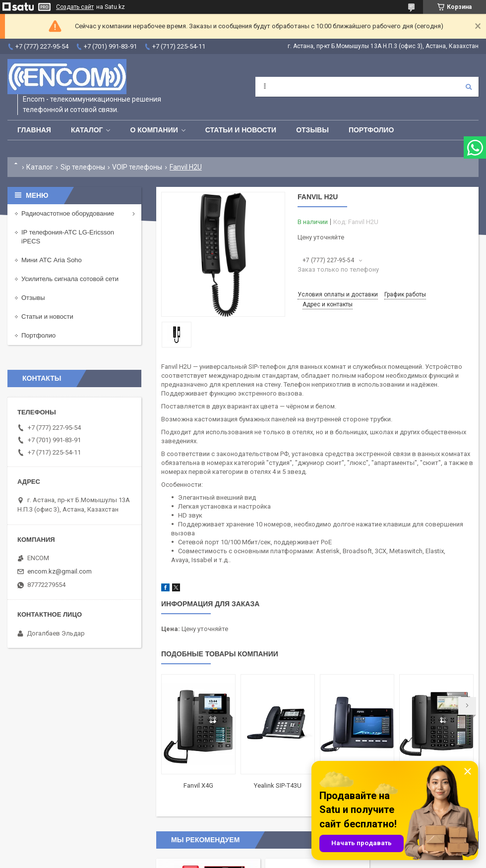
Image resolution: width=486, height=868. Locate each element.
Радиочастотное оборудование (68, 213)
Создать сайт (75, 7)
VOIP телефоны (137, 167)
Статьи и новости (241, 130)
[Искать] (469, 87)
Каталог (87, 130)
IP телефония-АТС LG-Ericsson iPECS (68, 237)
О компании (154, 130)
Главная (34, 130)
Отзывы (312, 130)
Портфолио (371, 130)
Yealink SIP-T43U (278, 785)
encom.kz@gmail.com (60, 571)
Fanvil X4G (198, 785)
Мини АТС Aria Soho (52, 260)
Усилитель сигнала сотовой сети (70, 279)
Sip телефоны (83, 167)
